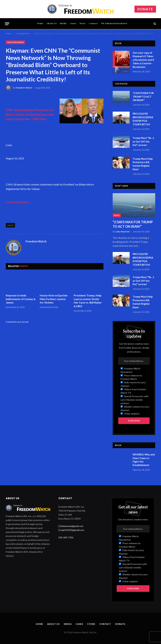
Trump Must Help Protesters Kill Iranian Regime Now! (143, 164)
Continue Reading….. (18, 202)
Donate (145, 9)
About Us (52, 24)
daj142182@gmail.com (73, 530)
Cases (73, 24)
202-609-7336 (66, 537)
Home (40, 24)
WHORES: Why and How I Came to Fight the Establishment (144, 460)
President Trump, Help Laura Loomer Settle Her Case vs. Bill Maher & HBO (88, 301)
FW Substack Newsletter (114, 24)
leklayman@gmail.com (72, 526)
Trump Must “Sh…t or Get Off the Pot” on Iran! (143, 141)
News (117, 215)
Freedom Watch (24, 88)
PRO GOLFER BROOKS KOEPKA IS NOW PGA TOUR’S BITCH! (143, 119)
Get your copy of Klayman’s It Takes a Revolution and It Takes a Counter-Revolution (143, 60)
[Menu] (7, 24)
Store (83, 24)
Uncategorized (15, 42)
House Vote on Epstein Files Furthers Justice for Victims (54, 299)
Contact (93, 24)
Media (63, 24)
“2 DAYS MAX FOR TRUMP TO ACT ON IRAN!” (143, 97)
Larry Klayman (123, 232)
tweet (10, 225)
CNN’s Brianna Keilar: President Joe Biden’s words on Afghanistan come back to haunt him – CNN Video (30, 114)
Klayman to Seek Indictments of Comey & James (21, 299)
